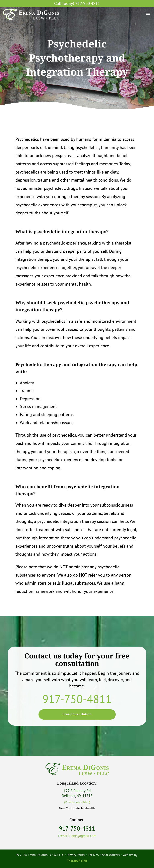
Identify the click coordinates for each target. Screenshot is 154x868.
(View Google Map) (77, 802)
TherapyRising (77, 861)
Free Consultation (77, 714)
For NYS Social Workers (104, 855)
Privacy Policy (76, 855)
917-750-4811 (88, 4)
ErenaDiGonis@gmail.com (77, 836)
